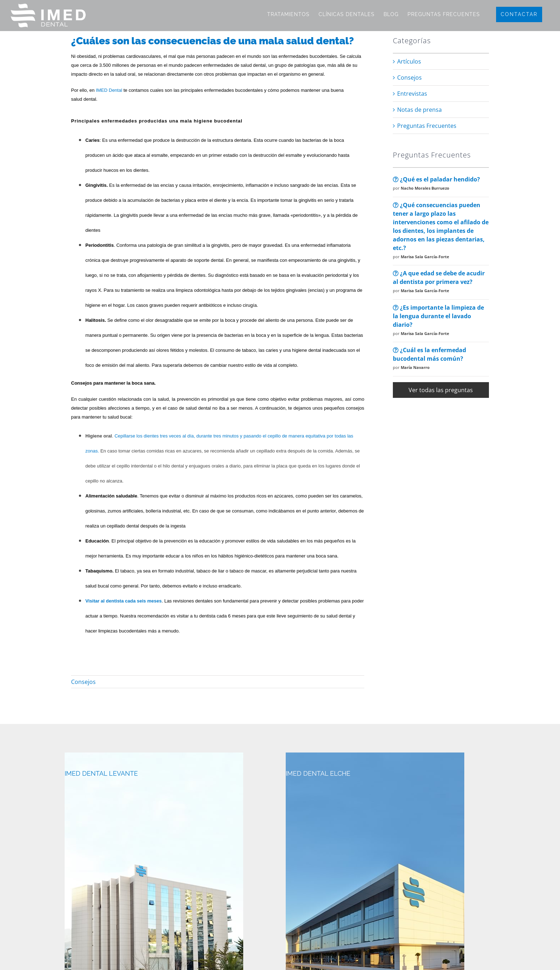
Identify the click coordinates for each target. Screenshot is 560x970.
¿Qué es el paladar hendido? (436, 179)
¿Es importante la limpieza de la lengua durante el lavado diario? (438, 316)
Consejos (83, 682)
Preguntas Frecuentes (427, 126)
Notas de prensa (419, 110)
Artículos (409, 61)
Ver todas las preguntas (441, 390)
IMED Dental (109, 90)
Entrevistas (412, 94)
